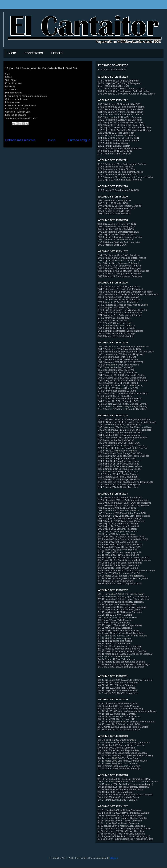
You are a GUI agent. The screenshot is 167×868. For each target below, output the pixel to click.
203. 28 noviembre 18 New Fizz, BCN (117, 224)
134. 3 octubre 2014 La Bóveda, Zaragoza (119, 435)
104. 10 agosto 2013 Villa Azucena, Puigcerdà (121, 521)
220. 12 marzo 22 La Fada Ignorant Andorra (120, 148)
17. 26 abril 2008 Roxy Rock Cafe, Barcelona (121, 789)
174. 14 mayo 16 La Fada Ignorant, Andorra (120, 315)
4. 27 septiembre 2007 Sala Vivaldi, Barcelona (121, 831)
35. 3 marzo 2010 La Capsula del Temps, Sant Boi (123, 727)
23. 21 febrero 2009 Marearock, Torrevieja (119, 766)
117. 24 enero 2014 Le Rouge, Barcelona (119, 479)
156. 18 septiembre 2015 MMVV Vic (116, 370)
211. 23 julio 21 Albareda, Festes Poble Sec (120, 180)
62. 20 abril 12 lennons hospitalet (115, 638)
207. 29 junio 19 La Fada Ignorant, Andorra (120, 206)
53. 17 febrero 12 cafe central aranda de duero (122, 662)
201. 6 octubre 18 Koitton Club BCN (116, 229)
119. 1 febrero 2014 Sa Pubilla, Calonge (118, 474)
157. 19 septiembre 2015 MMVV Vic (116, 367)
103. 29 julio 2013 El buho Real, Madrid (118, 524)
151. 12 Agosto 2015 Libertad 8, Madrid (118, 383)
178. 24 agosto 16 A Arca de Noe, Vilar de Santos (123, 305)
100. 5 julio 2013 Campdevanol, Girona (118, 531)
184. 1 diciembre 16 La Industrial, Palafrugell (120, 289)
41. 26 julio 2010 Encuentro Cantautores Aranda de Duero (127, 711)
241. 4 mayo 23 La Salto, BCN (113, 86)
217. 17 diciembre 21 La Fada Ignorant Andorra (122, 164)
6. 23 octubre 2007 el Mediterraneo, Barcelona (121, 826)
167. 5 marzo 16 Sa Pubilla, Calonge (117, 333)
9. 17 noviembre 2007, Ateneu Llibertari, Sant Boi (123, 818)
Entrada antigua (79, 140)
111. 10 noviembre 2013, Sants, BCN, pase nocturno (125, 503)
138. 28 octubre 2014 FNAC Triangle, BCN (120, 425)
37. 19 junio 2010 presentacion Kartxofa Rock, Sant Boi (126, 722)
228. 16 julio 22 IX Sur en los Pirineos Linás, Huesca (124, 128)
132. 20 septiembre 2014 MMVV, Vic (116, 440)
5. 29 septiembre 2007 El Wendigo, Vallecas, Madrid (124, 828)
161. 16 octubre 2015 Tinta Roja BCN (117, 357)
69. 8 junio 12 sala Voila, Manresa (115, 620)
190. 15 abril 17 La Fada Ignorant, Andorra (119, 266)
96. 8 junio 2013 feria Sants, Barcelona (118, 542)
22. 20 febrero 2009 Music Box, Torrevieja (119, 769)
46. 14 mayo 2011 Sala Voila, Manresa (118, 690)
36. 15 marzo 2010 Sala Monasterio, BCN (119, 724)
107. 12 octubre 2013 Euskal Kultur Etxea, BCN (122, 513)
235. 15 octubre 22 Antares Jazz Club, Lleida (121, 109)
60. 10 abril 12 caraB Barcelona (114, 643)
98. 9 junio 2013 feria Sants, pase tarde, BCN (121, 537)
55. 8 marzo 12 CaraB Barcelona (115, 657)
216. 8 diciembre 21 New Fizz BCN (116, 167)
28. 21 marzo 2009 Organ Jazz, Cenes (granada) (123, 753)
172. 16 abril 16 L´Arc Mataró (113, 320)
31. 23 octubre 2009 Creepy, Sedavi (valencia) (121, 745)
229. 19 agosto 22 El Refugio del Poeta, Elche (121, 125)
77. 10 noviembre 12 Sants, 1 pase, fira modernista (124, 599)
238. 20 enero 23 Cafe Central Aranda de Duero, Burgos (126, 94)
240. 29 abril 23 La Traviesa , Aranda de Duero (122, 89)
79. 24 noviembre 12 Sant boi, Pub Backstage (121, 594)
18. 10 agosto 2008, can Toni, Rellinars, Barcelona (123, 787)
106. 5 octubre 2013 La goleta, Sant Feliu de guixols (124, 516)
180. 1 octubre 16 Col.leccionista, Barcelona (120, 300)
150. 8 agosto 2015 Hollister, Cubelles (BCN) (121, 386)
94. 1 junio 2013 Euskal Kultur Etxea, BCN (119, 547)
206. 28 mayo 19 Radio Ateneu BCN (116, 208)
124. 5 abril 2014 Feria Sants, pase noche (119, 461)
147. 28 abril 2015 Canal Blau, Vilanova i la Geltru (123, 393)
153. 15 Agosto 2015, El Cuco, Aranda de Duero (122, 378)
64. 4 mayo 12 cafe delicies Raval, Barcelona (121, 633)
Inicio (51, 140)
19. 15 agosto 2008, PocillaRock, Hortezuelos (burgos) (126, 784)
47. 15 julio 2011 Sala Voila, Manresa (117, 688)
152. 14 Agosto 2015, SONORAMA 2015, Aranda (123, 380)
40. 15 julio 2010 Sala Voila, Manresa (117, 714)
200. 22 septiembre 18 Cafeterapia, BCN (119, 232)
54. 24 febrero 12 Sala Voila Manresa (117, 659)
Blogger (113, 858)
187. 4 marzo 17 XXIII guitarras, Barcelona (120, 273)
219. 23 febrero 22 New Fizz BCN (115, 151)
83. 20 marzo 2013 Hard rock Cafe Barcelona (121, 576)
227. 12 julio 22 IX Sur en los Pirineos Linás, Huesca (124, 130)
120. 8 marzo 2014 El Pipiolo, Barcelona (118, 472)
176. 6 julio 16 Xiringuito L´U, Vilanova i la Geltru (122, 310)
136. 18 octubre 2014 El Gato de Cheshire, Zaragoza (125, 430)
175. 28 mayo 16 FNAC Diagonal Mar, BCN (120, 313)
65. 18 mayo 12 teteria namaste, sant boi (119, 630)
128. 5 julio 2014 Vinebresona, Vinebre (118, 451)
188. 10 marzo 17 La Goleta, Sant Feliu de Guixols (124, 271)
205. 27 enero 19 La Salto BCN (114, 211)
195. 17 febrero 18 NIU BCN (112, 245)
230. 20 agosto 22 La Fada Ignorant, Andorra (121, 122)
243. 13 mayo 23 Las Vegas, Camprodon (119, 81)
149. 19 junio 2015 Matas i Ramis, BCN (118, 388)
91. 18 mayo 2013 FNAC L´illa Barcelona (119, 555)
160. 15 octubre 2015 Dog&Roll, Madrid (118, 359)
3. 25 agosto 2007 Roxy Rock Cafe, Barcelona (121, 834)
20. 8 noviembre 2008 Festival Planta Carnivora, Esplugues (128, 782)
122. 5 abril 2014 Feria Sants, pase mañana (120, 466)
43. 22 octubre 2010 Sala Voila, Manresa (119, 706)
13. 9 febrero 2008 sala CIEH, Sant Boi (118, 800)
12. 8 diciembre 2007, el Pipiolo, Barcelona (120, 810)
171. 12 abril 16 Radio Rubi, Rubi (115, 323)
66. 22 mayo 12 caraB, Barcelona (115, 628)
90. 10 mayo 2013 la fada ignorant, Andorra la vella (124, 558)
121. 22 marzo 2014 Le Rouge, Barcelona (119, 469)
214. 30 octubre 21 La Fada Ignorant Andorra (121, 172)
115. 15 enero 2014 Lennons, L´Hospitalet (119, 485)
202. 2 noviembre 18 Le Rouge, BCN (117, 227)
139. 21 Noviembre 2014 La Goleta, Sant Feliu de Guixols (127, 422)
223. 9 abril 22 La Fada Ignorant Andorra (118, 141)
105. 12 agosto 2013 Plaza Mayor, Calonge (120, 518)
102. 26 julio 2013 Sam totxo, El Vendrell (118, 526)
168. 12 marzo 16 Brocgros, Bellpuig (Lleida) (120, 331)
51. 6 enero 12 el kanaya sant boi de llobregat (121, 667)
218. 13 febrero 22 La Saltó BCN (115, 154)
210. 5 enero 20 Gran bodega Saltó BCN (119, 190)
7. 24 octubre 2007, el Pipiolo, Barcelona (118, 823)
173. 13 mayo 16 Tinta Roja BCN (115, 318)
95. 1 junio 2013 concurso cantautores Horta (120, 544)
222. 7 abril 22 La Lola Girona (113, 143)
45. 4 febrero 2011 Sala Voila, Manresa (118, 693)
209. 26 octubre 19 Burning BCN (114, 201)
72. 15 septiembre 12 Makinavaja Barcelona (120, 612)
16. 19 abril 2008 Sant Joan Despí (115, 792)
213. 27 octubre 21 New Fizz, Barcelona (118, 174)
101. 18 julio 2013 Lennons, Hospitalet (117, 529)
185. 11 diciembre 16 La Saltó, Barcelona (119, 287)
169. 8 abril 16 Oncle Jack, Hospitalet (117, 328)
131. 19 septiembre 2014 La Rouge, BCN (119, 443)
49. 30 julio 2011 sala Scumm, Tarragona (119, 683)
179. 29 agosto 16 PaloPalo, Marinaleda (118, 302)
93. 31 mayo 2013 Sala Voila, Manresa (118, 550)
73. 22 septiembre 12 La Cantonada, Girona (120, 610)
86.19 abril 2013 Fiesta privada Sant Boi (118, 568)
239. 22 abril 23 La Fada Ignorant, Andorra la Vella (123, 91)
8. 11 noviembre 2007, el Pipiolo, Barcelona (120, 821)
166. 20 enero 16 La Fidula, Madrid (116, 336)
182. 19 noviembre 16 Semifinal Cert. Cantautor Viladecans (128, 294)
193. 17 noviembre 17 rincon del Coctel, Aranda (122, 258)
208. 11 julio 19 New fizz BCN (113, 203)
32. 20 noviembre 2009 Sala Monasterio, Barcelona (124, 742)
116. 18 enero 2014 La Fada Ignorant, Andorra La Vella (126, 482)
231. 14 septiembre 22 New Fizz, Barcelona (120, 120)
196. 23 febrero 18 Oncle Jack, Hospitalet (119, 242)
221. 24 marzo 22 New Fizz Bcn (114, 146)
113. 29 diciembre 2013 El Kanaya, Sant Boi (120, 498)
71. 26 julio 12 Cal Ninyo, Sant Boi (115, 615)
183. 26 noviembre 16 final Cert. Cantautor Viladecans (125, 292)
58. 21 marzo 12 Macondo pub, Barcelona (119, 649)
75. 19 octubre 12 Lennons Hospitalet (117, 604)
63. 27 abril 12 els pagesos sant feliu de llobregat (123, 636)
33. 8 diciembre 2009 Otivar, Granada (117, 740)
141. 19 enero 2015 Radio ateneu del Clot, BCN (122, 409)
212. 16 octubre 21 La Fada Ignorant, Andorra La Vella (125, 177)
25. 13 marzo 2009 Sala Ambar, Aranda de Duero (123, 761)
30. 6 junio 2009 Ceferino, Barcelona (116, 748)
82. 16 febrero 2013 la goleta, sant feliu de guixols (123, 578)
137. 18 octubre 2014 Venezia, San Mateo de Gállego (125, 427)
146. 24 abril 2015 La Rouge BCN (115, 396)
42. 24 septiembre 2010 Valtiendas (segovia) (120, 709)
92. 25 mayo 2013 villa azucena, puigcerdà (120, 552)
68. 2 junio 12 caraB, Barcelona (114, 623)
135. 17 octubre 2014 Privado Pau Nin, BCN (120, 432)
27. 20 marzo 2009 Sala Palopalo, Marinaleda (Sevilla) (125, 756)
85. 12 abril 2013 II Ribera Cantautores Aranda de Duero (126, 571)
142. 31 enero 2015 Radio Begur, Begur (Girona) (123, 406)
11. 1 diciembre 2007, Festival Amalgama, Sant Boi (124, 813)
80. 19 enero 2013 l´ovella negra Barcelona (120, 584)
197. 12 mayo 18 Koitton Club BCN (116, 240)
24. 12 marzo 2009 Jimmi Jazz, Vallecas (118, 763)
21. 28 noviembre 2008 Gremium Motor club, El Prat (124, 779)
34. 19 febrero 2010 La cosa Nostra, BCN (119, 729)
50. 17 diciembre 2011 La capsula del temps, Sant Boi (125, 680)
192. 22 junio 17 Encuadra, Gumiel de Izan (120, 260)
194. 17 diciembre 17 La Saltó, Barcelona (119, 255)
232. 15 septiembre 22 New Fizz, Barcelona (120, 117)
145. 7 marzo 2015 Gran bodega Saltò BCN (120, 399)
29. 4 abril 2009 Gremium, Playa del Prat (119, 750)
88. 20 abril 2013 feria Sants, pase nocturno (120, 563)
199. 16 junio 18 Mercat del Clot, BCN (117, 234)
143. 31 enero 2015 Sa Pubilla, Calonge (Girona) (123, 404)
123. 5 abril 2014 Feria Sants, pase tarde (119, 464)
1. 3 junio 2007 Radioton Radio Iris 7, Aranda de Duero (126, 839)
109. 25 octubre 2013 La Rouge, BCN (117, 508)
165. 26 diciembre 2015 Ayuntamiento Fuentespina (124, 346)
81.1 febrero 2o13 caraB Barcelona (116, 581)
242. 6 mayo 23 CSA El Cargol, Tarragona (119, 83)
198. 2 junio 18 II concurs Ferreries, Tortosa (120, 237)
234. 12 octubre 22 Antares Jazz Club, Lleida (121, 112)
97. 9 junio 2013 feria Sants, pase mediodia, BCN (123, 539)
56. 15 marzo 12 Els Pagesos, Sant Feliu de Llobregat (125, 654)
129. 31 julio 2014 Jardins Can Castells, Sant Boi (123, 448)
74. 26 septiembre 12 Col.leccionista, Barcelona (122, 607)
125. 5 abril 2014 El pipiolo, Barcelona (117, 458)
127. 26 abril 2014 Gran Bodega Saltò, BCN (120, 453)
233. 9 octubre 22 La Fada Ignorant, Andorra (120, 115)
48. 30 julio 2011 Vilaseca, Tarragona (117, 685)
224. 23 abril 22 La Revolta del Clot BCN (118, 138)
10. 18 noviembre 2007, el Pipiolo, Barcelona (121, 815)
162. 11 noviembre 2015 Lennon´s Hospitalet (121, 354)
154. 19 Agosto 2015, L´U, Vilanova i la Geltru (121, 375)
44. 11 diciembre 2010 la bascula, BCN (118, 703)
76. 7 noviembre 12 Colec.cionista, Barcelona (121, 602)
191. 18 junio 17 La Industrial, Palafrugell (119, 263)
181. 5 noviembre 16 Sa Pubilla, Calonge (119, 297)
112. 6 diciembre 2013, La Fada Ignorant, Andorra (123, 500)
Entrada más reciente (20, 140)
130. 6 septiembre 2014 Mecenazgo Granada (121, 445)
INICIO (12, 53)
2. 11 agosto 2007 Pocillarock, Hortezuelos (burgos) (124, 836)
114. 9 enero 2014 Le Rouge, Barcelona (118, 487)
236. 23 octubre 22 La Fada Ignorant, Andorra (121, 107)
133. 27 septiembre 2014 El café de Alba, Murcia (122, 438)
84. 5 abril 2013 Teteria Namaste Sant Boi (119, 573)
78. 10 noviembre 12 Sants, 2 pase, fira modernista (124, 597)
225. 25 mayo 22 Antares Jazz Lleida (117, 135)
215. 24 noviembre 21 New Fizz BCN (117, 169)
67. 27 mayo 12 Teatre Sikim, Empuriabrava (120, 625)
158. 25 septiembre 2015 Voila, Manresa (118, 365)
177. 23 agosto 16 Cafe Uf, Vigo (114, 307)
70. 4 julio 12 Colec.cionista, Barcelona (118, 617)
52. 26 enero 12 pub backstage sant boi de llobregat (124, 664)
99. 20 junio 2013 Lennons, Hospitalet (117, 534)
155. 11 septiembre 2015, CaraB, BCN (118, 373)
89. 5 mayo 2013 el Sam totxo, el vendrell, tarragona (124, 560)
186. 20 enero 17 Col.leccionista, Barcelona (120, 276)
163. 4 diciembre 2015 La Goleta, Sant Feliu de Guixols (126, 352)
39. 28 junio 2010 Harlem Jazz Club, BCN (119, 716)
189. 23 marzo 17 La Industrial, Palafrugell (119, 268)
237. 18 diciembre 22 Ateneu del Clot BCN (119, 104)
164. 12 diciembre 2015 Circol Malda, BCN (120, 349)
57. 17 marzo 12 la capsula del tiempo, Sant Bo (122, 651)
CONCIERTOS (34, 53)
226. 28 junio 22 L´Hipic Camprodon (116, 133)
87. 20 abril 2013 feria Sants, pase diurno (119, 565)
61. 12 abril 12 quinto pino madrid (115, 641)
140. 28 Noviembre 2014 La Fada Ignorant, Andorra (124, 419)
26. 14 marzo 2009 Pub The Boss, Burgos (119, 758)
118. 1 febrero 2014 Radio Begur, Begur (118, 477)
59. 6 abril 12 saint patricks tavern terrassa (119, 646)
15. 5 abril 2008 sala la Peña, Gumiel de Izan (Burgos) (125, 795)
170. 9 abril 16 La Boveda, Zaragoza (116, 326)
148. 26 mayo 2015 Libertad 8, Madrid (117, 391)
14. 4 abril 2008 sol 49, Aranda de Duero (118, 797)
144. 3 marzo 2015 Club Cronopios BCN (118, 401)
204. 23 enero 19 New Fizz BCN (114, 214)
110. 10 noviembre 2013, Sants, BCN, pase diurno (123, 505)
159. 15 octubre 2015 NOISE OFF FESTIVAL (121, 362)
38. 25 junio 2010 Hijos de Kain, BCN (117, 719)
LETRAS (57, 53)
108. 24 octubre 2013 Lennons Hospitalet (119, 511)
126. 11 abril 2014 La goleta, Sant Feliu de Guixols (124, 456)
